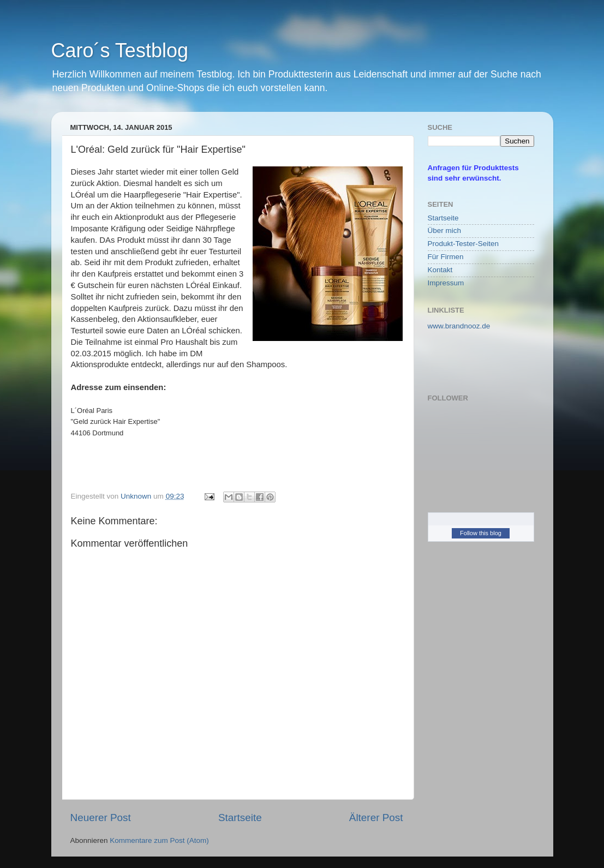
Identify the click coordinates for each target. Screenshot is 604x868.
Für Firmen (446, 257)
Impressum (446, 283)
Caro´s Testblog (120, 50)
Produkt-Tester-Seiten (464, 244)
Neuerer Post (101, 818)
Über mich (445, 231)
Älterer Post (376, 818)
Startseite (240, 818)
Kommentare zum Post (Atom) (159, 840)
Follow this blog (481, 533)
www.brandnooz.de (459, 326)
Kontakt (440, 270)
